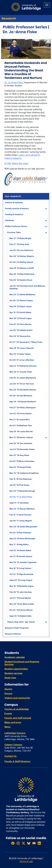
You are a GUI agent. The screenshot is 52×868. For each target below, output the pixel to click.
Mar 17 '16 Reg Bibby (19, 544)
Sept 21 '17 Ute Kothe (19, 503)
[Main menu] (47, 5)
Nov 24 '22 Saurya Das (20, 336)
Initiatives (10, 220)
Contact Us (10, 756)
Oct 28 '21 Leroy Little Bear (22, 360)
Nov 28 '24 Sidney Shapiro (22, 256)
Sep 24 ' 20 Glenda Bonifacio (23, 402)
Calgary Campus (13, 745)
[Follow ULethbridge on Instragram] (18, 843)
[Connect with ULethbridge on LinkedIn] (39, 843)
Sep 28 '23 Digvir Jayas (21, 306)
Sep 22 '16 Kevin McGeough (22, 539)
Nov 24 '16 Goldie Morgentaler (23, 527)
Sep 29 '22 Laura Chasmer (22, 348)
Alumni (8, 689)
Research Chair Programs (17, 628)
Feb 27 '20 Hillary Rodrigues (23, 408)
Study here (10, 678)
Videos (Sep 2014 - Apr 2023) (21, 622)
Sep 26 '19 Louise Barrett (21, 431)
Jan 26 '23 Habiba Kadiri (21, 330)
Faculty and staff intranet (18, 718)
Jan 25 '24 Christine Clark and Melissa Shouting (27, 287)
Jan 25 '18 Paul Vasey (19, 485)
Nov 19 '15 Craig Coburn (20, 568)
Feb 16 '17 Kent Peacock (20, 515)
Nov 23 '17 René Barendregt (22, 491)
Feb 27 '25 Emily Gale (19, 244)
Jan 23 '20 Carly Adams (21, 413)
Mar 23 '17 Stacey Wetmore (22, 509)
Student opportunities (16, 669)
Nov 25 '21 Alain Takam (20, 354)
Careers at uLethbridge (17, 709)
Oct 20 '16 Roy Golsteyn (20, 533)
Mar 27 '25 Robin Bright (20, 238)
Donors (8, 693)
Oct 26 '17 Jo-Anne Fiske (21, 497)
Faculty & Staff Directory (17, 761)
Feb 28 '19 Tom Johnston (21, 443)
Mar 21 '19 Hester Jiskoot (21, 437)
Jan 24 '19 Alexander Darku (22, 449)
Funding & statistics (14, 214)
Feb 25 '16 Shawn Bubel (20, 550)
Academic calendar (15, 657)
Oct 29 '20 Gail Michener (21, 396)
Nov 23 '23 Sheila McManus (22, 294)
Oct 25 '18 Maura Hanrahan (22, 461)
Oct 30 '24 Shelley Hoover (21, 262)
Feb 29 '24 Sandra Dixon (21, 280)
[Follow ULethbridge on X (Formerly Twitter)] (23, 843)
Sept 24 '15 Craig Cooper (21, 580)
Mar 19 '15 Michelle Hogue (21, 586)
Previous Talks (14, 232)
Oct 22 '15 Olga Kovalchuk (21, 574)
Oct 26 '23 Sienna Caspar (21, 300)
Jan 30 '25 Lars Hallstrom (21, 250)
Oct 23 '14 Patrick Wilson (21, 610)
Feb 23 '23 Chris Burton (20, 324)
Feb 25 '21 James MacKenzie (23, 378)
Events (8, 713)
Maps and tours (13, 722)
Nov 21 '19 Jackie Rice (20, 420)
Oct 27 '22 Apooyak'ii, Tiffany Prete (26, 342)
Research (9, 18)
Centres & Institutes (14, 203)
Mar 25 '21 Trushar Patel (21, 372)
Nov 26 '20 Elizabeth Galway (23, 390)
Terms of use (26, 861)
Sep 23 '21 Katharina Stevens (23, 366)
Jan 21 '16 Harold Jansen (21, 556)
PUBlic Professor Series (16, 226)
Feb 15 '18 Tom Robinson (21, 479)
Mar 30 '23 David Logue (21, 318)
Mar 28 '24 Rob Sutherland (22, 274)
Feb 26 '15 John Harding (21, 592)
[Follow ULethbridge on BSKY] (29, 843)
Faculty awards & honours (17, 208)
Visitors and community (17, 698)
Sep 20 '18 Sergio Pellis (20, 467)
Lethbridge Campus (15, 733)
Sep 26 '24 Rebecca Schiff (22, 268)
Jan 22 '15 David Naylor (20, 598)
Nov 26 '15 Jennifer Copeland (23, 562)
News (7, 727)
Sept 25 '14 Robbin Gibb (20, 616)
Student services (13, 673)
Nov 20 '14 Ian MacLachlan (22, 604)
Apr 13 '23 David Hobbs (20, 312)
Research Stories (13, 634)
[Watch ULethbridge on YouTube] (34, 843)
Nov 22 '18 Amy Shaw (19, 455)
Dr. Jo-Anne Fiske (14, 82)
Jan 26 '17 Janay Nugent (21, 521)
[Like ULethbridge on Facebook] (13, 843)
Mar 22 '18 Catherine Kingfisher (24, 473)
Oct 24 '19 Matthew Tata (21, 425)
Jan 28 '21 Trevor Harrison (22, 384)
